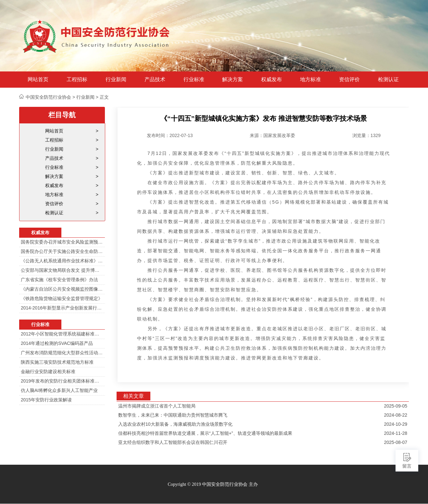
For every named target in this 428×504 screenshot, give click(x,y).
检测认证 (388, 80)
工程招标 (77, 80)
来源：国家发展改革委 (272, 135)
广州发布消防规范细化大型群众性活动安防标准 (62, 353)
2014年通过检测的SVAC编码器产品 (57, 343)
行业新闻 (116, 80)
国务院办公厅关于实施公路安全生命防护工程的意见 (62, 251)
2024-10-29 (396, 424)
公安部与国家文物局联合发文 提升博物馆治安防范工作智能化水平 (62, 270)
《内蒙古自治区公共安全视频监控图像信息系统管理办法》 (62, 289)
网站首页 (38, 80)
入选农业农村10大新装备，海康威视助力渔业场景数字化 (175, 424)
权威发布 (271, 80)
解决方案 (233, 80)
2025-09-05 (396, 406)
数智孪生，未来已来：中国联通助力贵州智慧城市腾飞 (173, 415)
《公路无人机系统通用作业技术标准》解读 (62, 261)
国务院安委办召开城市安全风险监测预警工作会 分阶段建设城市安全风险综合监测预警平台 (62, 242)
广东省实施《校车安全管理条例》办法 (59, 280)
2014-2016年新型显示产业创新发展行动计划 (62, 308)
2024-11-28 (396, 433)
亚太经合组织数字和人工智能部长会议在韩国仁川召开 (173, 442)
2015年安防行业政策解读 (46, 400)
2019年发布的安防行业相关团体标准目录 (62, 381)
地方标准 (310, 80)
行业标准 (194, 80)
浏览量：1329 (366, 135)
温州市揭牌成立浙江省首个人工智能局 (157, 406)
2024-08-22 (396, 415)
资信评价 (349, 80)
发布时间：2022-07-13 (170, 135)
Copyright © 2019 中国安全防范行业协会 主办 (213, 484)
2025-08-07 (396, 442)
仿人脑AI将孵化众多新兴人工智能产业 (59, 390)
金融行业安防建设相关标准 (48, 372)
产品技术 (155, 80)
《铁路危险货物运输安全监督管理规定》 (62, 298)
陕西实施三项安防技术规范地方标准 (57, 362)
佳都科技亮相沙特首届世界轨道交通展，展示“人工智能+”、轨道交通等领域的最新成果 (205, 433)
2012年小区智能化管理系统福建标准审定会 (62, 334)
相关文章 (133, 396)
